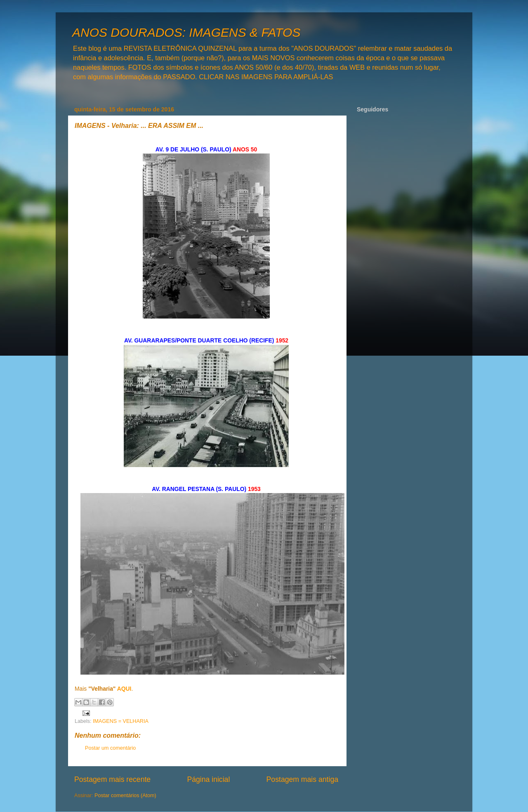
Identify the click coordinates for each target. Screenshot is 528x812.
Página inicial (208, 779)
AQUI (124, 689)
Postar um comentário (110, 748)
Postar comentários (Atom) (125, 795)
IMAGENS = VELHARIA (121, 721)
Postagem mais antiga (302, 779)
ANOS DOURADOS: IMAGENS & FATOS (186, 32)
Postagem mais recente (112, 779)
